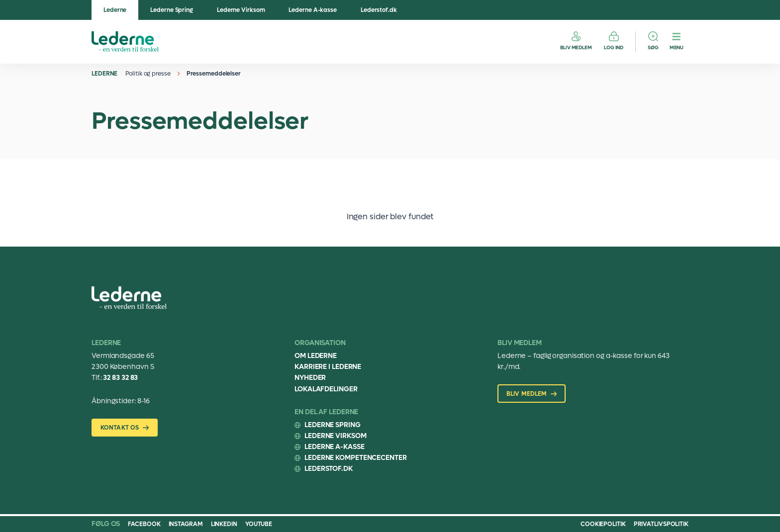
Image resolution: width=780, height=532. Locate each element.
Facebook (144, 524)
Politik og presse (148, 74)
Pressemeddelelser (214, 74)
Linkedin (224, 524)
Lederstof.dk (379, 10)
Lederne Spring (172, 10)
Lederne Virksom (241, 10)
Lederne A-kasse (313, 10)
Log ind (614, 47)
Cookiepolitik (603, 524)
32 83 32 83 (120, 378)
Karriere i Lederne (328, 367)
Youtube (259, 524)
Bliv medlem (576, 47)
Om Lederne (316, 356)
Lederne (115, 10)
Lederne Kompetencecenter (356, 458)
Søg (653, 47)
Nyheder (310, 378)
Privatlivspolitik (661, 524)
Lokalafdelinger (326, 389)
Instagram (186, 524)
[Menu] (677, 42)
